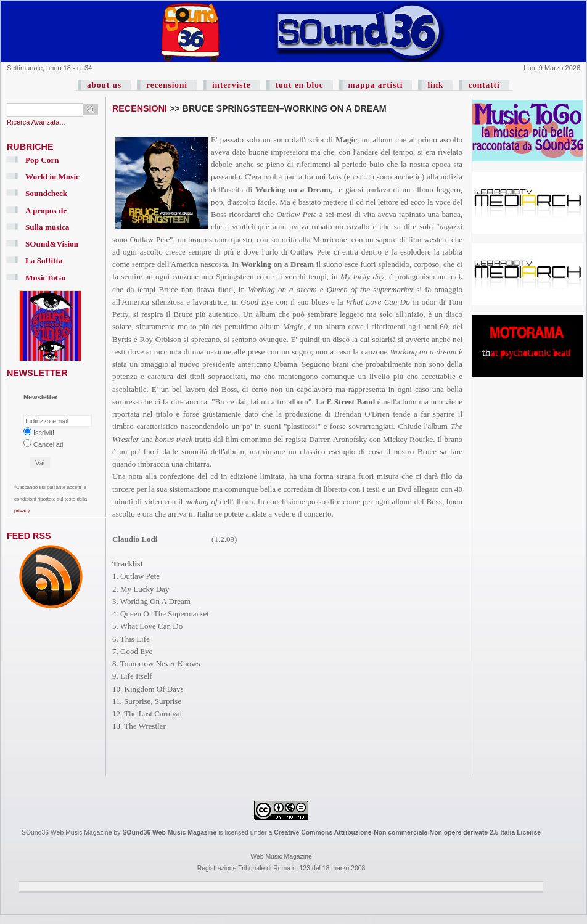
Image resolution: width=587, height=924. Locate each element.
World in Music (52, 177)
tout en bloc (300, 85)
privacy (22, 511)
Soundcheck (46, 193)
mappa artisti (376, 85)
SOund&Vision (52, 244)
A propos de (46, 211)
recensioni (167, 85)
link (435, 85)
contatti (484, 85)
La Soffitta (44, 260)
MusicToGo (45, 278)
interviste (232, 85)
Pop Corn (42, 160)
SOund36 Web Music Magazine (169, 832)
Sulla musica (47, 227)
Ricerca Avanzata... (36, 122)
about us (104, 85)
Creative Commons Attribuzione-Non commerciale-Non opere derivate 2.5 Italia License (407, 832)
